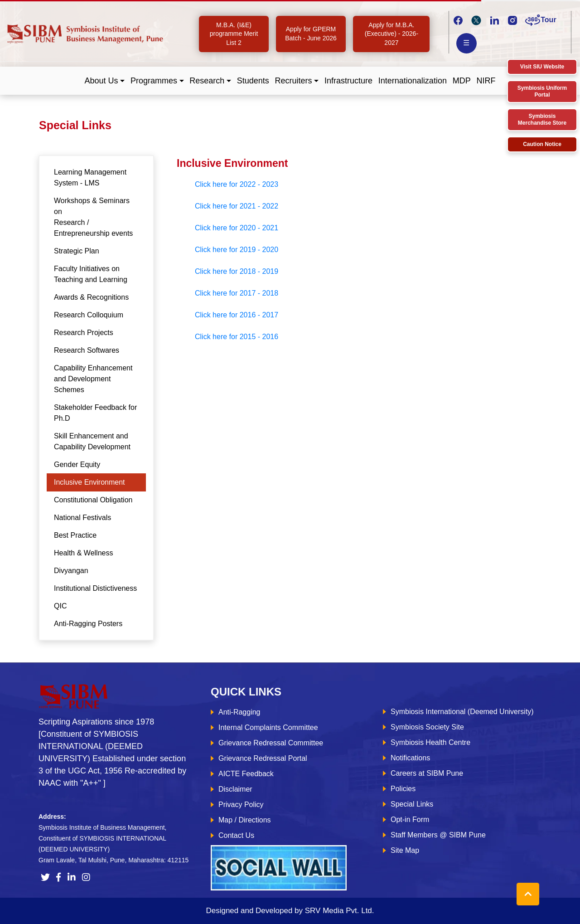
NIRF (486, 81)
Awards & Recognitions (91, 297)
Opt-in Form (410, 819)
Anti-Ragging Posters (88, 624)
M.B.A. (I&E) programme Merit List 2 (234, 34)
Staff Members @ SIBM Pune (438, 835)
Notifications (410, 758)
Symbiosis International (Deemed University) (462, 712)
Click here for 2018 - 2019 (237, 271)
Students (253, 81)
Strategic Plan (77, 251)
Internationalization (413, 81)
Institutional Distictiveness (95, 588)
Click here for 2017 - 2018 (237, 293)
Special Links (412, 804)
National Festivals (82, 518)
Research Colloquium (89, 315)
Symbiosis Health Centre (430, 742)
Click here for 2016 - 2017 (237, 315)
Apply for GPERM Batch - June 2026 (311, 34)
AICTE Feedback (246, 774)
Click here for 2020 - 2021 (237, 228)
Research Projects (84, 333)
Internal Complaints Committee (268, 727)
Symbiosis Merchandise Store (542, 119)
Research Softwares (87, 350)
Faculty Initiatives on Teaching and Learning (91, 274)
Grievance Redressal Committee (271, 743)
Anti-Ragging (239, 712)
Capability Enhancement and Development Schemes (93, 379)
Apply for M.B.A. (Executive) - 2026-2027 (391, 34)
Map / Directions (245, 820)
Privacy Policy (241, 805)
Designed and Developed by (290, 911)
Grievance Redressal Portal (263, 758)
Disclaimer (235, 789)
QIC (60, 606)
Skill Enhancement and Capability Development (92, 441)
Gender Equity (77, 464)
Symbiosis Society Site (427, 727)
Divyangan (71, 571)
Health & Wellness (83, 553)
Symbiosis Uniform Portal (542, 91)
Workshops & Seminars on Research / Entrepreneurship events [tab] (93, 217)
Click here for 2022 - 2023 (237, 184)
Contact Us (236, 835)
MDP (462, 81)
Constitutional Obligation (93, 500)
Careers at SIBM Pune (427, 773)
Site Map (405, 850)
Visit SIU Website (542, 67)
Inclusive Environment (89, 482)
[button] (105, 81)
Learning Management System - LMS (90, 178)
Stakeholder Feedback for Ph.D (95, 413)
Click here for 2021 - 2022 (237, 206)
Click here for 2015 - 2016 (237, 337)
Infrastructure (348, 81)
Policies (403, 789)
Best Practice (75, 535)
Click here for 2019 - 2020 (237, 250)
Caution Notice (542, 144)
